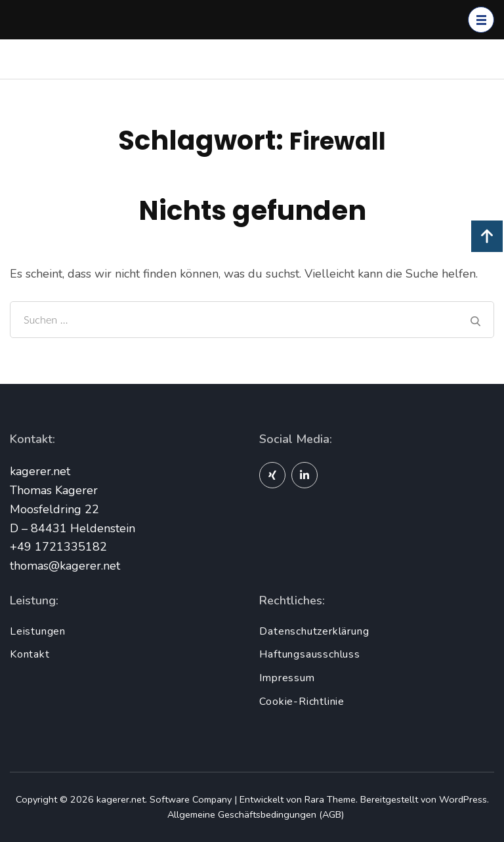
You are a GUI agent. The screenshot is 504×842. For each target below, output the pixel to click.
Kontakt (30, 654)
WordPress (463, 799)
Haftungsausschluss (309, 654)
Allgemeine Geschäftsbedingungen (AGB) (256, 814)
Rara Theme (330, 799)
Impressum (287, 678)
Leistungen (38, 631)
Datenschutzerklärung (314, 631)
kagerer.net (121, 799)
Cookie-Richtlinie (302, 702)
